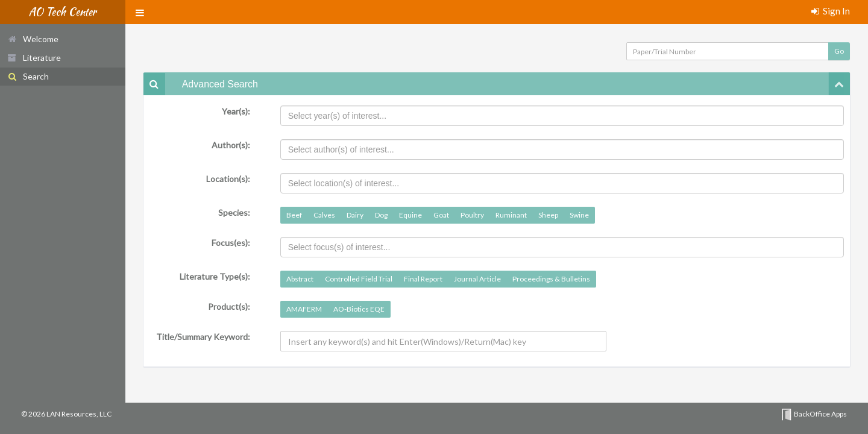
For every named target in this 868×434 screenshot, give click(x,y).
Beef (294, 215)
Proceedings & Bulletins (551, 279)
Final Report (423, 279)
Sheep (548, 215)
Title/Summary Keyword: (203, 337)
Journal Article (477, 279)
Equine (410, 215)
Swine (579, 215)
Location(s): (228, 179)
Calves (324, 215)
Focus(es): (231, 243)
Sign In (831, 11)
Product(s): (229, 307)
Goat (441, 215)
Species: (234, 212)
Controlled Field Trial (359, 279)
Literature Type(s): (215, 276)
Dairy (355, 215)
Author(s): (231, 145)
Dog (381, 215)
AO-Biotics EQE (359, 309)
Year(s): (236, 111)
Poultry (472, 215)
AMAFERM (304, 309)
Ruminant (511, 215)
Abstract (300, 279)
